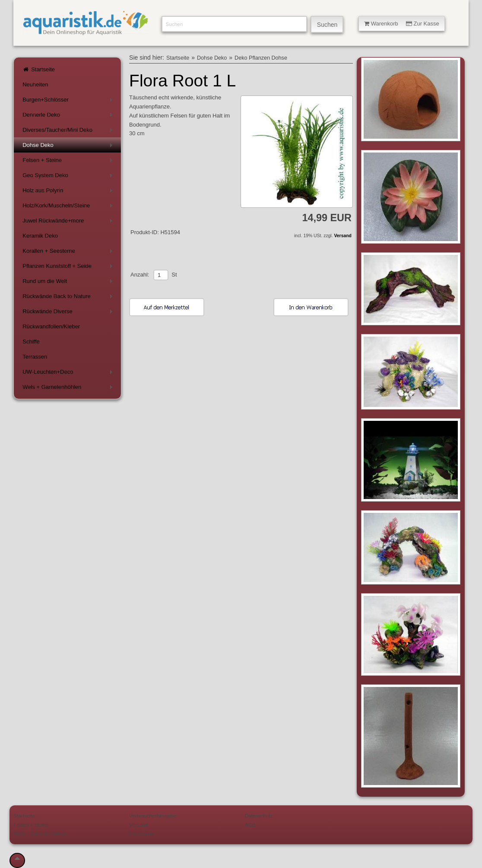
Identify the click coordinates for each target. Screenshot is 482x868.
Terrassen (35, 357)
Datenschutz (259, 816)
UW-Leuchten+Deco (69, 374)
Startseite (39, 69)
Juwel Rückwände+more (69, 222)
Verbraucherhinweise (153, 816)
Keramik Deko (40, 236)
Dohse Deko (69, 147)
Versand (342, 236)
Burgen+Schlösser (69, 101)
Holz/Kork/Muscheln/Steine (69, 207)
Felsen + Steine (69, 162)
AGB (250, 825)
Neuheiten (35, 84)
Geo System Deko (69, 177)
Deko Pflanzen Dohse (261, 58)
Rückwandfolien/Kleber (51, 326)
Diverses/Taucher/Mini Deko (69, 132)
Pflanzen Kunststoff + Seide (69, 268)
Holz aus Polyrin (69, 192)
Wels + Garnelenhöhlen (69, 389)
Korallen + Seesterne (69, 253)
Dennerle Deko (69, 116)
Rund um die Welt (69, 283)
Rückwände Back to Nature (69, 298)
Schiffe (31, 342)
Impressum (142, 833)
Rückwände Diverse (69, 313)
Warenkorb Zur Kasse (402, 24)
